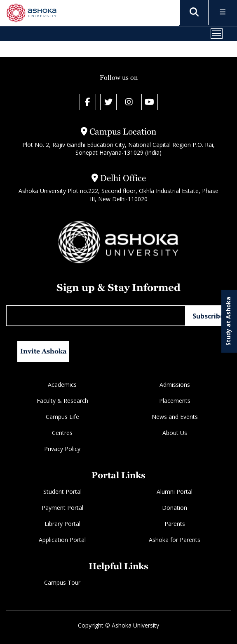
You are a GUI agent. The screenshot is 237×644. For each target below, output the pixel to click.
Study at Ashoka (228, 321)
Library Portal (62, 524)
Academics (62, 385)
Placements (175, 401)
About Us (175, 433)
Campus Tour (62, 582)
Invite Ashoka (43, 351)
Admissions (175, 385)
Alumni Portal (175, 492)
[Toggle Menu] (223, 13)
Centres (62, 433)
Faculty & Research (62, 401)
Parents (175, 524)
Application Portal (62, 540)
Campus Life (62, 417)
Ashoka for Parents (175, 540)
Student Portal (62, 492)
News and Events (175, 417)
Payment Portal (62, 508)
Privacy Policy (62, 449)
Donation (175, 508)
